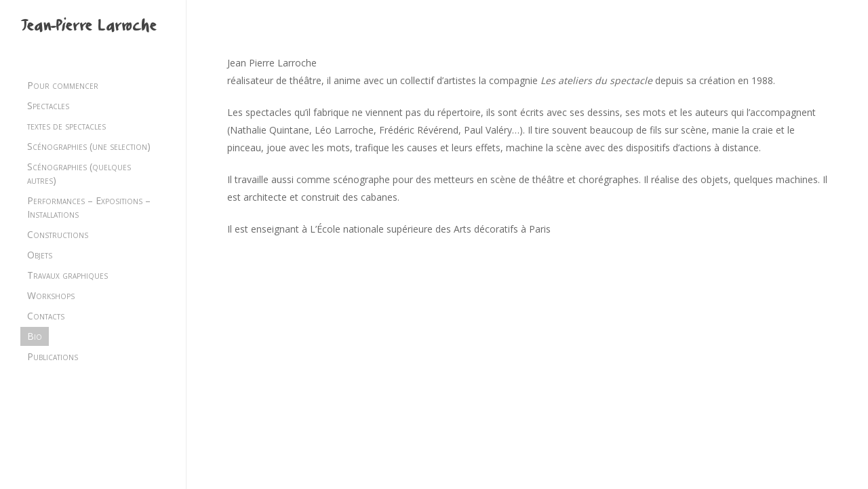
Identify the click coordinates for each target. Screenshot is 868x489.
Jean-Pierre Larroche (88, 28)
